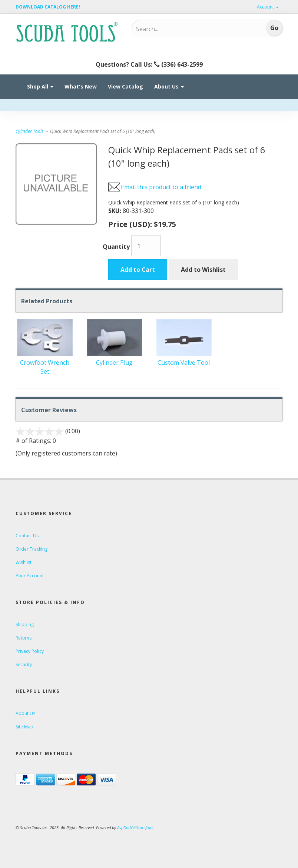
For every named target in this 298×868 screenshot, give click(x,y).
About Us (169, 86)
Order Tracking (32, 549)
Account (268, 7)
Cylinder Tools (29, 131)
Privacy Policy (30, 651)
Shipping (25, 625)
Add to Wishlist (203, 270)
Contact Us (27, 536)
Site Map (24, 727)
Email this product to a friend (161, 187)
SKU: (115, 211)
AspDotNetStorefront (135, 827)
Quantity (116, 247)
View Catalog (125, 86)
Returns (24, 638)
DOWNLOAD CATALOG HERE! (48, 7)
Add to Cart (138, 270)
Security (24, 665)
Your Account (30, 576)
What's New (81, 86)
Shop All (40, 86)
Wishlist (24, 562)
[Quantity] (146, 246)
